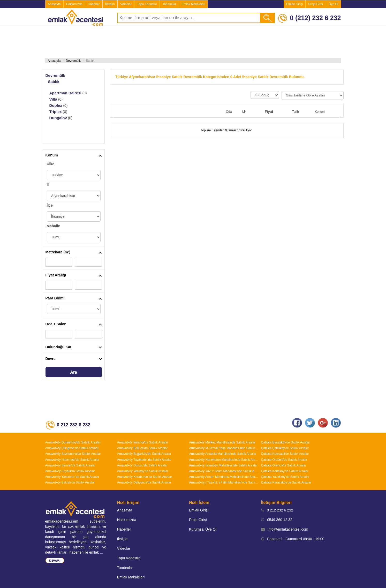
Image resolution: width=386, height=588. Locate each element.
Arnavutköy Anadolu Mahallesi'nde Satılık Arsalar (223, 454)
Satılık (54, 82)
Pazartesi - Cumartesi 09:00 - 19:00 (293, 539)
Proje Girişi (316, 4)
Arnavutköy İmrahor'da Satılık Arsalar (143, 442)
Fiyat (269, 112)
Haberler (94, 4)
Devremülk (73, 61)
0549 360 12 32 (277, 520)
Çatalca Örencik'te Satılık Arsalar (284, 465)
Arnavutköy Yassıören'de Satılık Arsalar (72, 477)
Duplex (56, 105)
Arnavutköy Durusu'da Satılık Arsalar (142, 465)
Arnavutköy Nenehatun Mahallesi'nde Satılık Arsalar (224, 460)
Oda (229, 112)
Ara (74, 372)
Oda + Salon (56, 324)
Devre (51, 359)
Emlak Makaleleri (193, 4)
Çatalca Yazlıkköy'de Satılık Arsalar (285, 477)
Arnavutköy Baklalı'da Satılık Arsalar (70, 483)
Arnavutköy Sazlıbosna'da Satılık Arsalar (73, 454)
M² (244, 112)
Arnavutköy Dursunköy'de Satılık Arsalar (73, 442)
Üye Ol (334, 4)
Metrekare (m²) (58, 252)
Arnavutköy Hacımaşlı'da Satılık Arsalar (72, 460)
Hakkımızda (74, 4)
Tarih (296, 112)
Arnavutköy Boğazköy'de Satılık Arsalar (144, 454)
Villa (53, 99)
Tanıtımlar (169, 4)
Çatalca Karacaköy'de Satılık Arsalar (286, 483)
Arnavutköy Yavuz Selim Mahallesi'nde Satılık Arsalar (224, 471)
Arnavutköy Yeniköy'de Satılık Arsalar (143, 471)
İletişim (110, 4)
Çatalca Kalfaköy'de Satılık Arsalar (285, 471)
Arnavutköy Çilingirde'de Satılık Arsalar (72, 448)
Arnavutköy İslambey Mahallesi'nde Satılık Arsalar (223, 465)
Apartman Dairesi (65, 93)
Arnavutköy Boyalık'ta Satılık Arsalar (70, 471)
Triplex (56, 112)
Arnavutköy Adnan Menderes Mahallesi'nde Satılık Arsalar (224, 477)
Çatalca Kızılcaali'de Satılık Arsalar (285, 454)
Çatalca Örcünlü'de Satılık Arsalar (284, 460)
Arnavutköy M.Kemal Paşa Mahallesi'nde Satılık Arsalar (224, 448)
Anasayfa (54, 4)
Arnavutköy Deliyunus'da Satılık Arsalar (144, 483)
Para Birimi (55, 298)
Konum (52, 155)
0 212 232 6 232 (277, 510)
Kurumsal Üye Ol (203, 529)
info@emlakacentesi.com (285, 529)
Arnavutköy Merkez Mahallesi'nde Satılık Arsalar (222, 442)
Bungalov (58, 118)
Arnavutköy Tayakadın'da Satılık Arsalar (144, 460)
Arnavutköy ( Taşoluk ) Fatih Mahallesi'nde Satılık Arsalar (224, 483)
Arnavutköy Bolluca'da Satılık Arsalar (142, 448)
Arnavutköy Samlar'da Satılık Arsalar (70, 465)
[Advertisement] (193, 42)
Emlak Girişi (294, 4)
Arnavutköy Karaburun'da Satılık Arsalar (145, 477)
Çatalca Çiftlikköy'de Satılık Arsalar (285, 448)
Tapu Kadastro (147, 4)
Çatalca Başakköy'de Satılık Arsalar (286, 442)
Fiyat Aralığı (56, 275)
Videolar (126, 4)
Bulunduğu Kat (58, 347)
